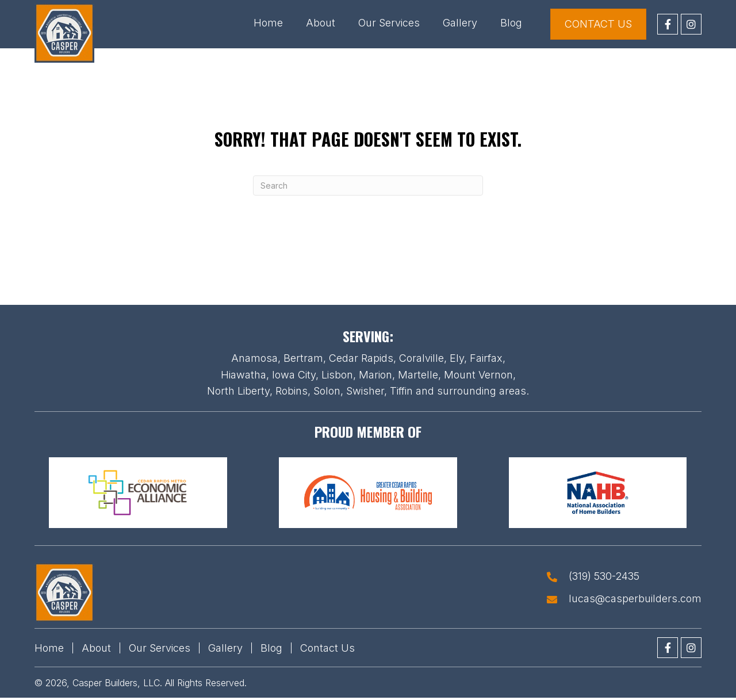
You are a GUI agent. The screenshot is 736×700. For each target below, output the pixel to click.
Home (49, 648)
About (96, 648)
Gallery (225, 648)
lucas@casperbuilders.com (635, 598)
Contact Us (327, 648)
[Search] (368, 185)
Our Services (160, 648)
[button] (668, 24)
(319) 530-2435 (604, 577)
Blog (271, 648)
